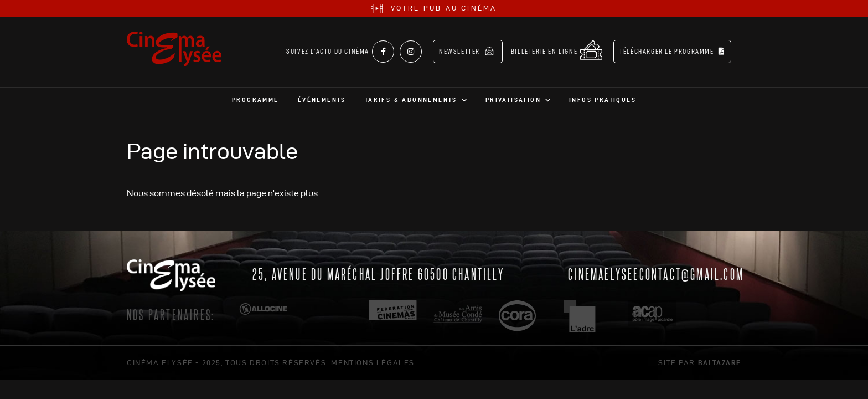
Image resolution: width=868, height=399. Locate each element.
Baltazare (720, 362)
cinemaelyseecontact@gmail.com (656, 273)
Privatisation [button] (513, 100)
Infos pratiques (603, 100)
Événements (322, 100)
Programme (255, 100)
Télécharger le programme (672, 51)
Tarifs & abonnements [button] (411, 100)
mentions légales (373, 362)
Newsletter (466, 51)
